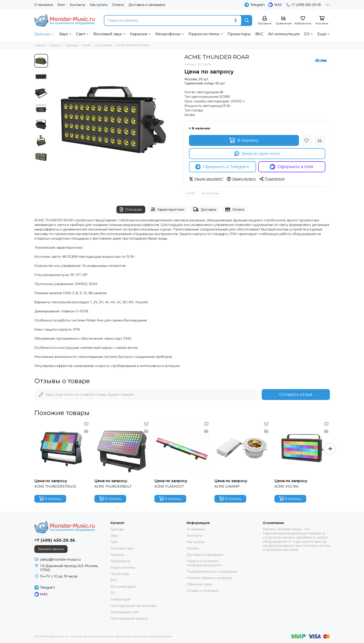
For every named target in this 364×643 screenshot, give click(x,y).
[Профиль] (265, 21)
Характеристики (168, 209)
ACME (86, 45)
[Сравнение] (284, 21)
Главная (40, 45)
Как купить (99, 5)
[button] (330, 449)
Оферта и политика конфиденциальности (205, 563)
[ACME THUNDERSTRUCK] (62, 449)
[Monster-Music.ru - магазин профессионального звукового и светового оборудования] (65, 20)
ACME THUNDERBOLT (113, 486)
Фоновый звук (108, 34)
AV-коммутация (284, 34)
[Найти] (247, 20)
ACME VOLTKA (286, 486)
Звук (63, 34)
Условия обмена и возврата (209, 578)
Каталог (56, 45)
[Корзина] (322, 21)
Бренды (43, 34)
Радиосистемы (204, 34)
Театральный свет (125, 612)
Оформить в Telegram (222, 167)
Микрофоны (168, 34)
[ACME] (321, 60)
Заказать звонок (51, 549)
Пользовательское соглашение (212, 572)
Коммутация (120, 599)
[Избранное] (303, 21)
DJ (307, 34)
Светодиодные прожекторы (134, 606)
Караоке (139, 34)
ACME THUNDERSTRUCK (55, 486)
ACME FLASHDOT (169, 486)
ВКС (259, 34)
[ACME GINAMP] (242, 449)
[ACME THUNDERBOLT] (122, 449)
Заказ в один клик (257, 154)
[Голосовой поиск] (236, 20)
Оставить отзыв (296, 395)
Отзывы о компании (203, 591)
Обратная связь (200, 584)
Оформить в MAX (292, 167)
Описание (131, 209)
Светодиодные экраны (129, 618)
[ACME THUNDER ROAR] (115, 119)
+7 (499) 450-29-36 (304, 5)
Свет (81, 34)
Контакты (78, 5)
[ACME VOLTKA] (302, 449)
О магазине (44, 5)
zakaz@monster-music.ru (60, 559)
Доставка (205, 209)
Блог (61, 5)
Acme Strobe (104, 45)
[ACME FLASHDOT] (182, 449)
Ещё (322, 34)
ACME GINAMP (227, 486)
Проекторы (239, 34)
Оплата (118, 5)
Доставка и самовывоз (147, 5)
